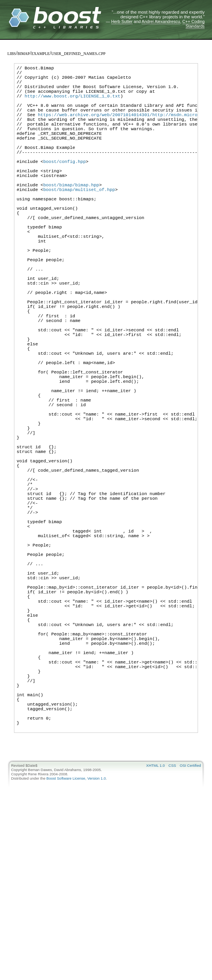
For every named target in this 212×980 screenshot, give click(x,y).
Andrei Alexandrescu (161, 21)
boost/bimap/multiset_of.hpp (79, 221)
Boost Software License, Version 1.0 (76, 944)
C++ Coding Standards (194, 24)
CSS (172, 931)
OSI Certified (190, 931)
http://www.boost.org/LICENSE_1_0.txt (72, 104)
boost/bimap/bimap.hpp (71, 215)
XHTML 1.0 (156, 931)
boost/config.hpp (64, 186)
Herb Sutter (122, 21)
